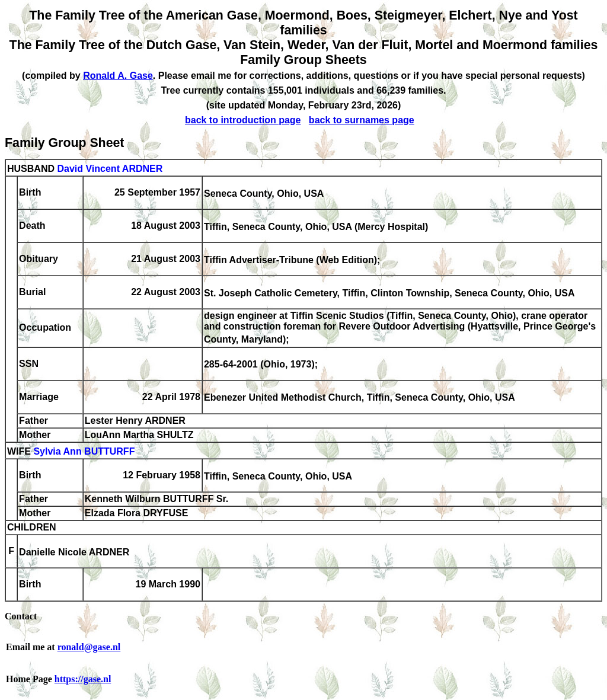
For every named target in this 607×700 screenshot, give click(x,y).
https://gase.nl (83, 679)
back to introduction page (243, 120)
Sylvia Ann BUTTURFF (84, 451)
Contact (21, 616)
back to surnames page (362, 120)
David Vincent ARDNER (110, 169)
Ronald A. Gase (118, 76)
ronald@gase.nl (89, 647)
